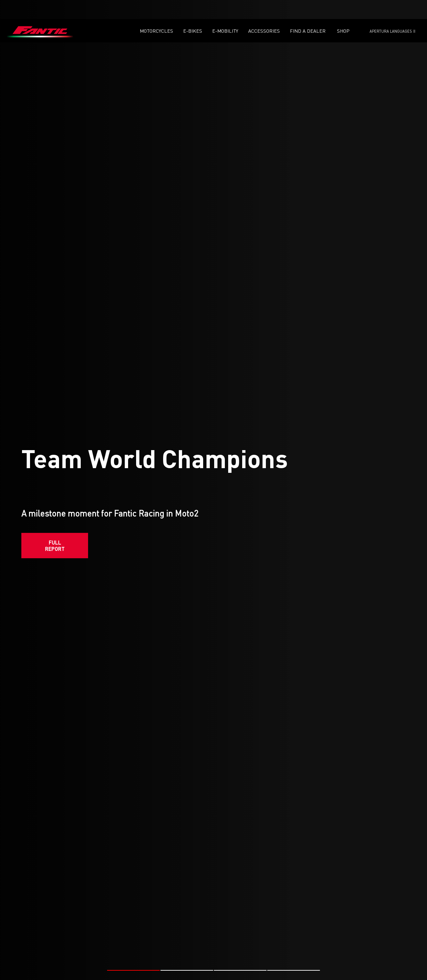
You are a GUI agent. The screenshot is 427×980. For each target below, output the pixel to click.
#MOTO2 (91, 972)
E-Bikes (193, 12)
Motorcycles (156, 12)
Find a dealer (308, 12)
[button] (133, 928)
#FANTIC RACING (60, 972)
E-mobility (225, 12)
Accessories (264, 12)
